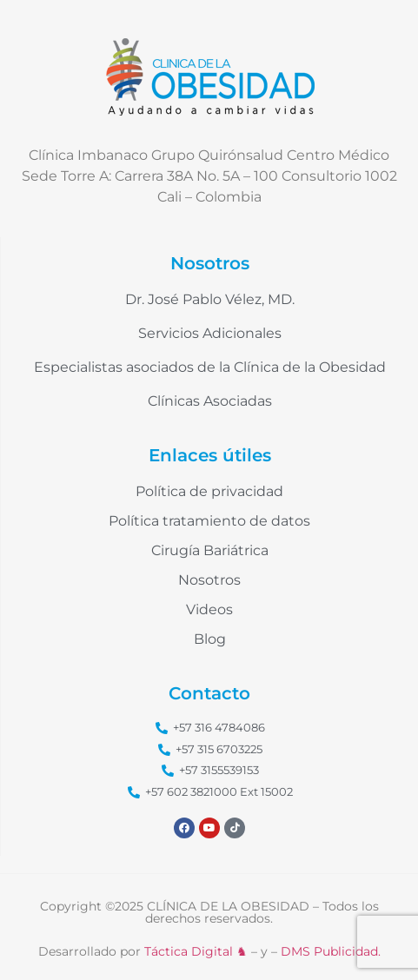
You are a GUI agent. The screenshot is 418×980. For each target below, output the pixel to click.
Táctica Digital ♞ (196, 951)
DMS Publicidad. (331, 951)
